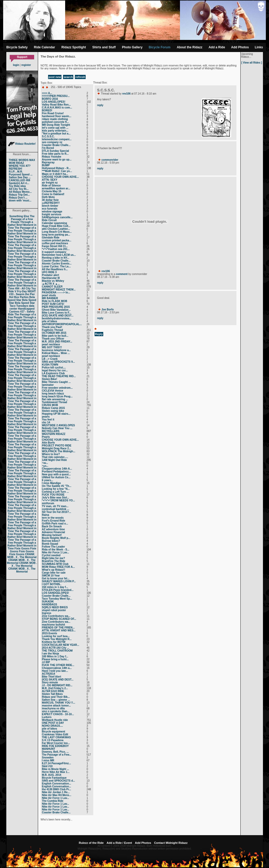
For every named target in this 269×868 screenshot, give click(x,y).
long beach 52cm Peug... (57, 396)
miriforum (48, 503)
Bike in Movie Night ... (56, 769)
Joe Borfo (108, 310)
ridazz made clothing (55, 119)
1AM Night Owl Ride (55, 460)
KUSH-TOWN (50, 365)
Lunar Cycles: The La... (56, 266)
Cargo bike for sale (54, 573)
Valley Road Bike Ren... (56, 105)
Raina (46, 515)
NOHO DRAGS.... (53, 726)
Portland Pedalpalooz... (56, 472)
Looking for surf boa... (56, 636)
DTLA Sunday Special (56, 151)
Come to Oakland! (53, 194)
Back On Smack (52, 526)
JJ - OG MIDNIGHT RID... (57, 685)
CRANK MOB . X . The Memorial (22, 556)
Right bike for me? (54, 558)
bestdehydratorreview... (57, 318)
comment (122, 274)
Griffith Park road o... (55, 524)
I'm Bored (48, 148)
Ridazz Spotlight (74, 47)
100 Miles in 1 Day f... (55, 656)
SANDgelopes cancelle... (57, 217)
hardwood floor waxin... (57, 116)
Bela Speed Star (21, 299)
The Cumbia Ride (53, 801)
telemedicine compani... (57, 139)
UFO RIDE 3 (49, 272)
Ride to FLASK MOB (55, 301)
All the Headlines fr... (55, 269)
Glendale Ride (51, 238)
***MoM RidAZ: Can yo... (57, 171)
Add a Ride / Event (119, 843)
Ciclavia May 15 (52, 191)
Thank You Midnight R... (57, 639)
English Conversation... (57, 784)
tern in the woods (53, 518)
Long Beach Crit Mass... (57, 232)
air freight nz (50, 183)
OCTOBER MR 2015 (54, 333)
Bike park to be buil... (55, 336)
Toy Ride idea (17, 186)
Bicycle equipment (54, 732)
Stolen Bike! (50, 379)
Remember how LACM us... (59, 255)
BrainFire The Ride (54, 561)
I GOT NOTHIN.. (52, 584)
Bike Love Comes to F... (57, 313)
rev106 (126, 94)
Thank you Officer (53, 339)
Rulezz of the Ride (91, 843)
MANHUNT (49, 749)
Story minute (50, 682)
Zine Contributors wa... (56, 616)
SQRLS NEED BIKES (55, 607)
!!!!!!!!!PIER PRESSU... (56, 96)
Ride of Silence (51, 186)
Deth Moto (48, 197)
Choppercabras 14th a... (57, 668)
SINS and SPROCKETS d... (59, 781)
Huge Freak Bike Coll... (56, 226)
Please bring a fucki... (55, 659)
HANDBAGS (50, 604)
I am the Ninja (51, 654)
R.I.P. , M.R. (16, 172)
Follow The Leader (54, 547)
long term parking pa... (56, 235)
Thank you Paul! (52, 327)
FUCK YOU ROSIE (53, 495)
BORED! (47, 110)
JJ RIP (46, 662)
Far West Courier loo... (56, 743)
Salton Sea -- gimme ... (56, 700)
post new (55, 77)
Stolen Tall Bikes (52, 694)
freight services (52, 214)
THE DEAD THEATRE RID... (59, 376)
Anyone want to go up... (57, 160)
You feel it (48, 420)
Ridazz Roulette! (22, 144)
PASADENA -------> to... (56, 292)
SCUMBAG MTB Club (55, 564)
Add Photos (240, 47)
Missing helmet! (52, 535)
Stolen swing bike (53, 411)
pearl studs (49, 295)
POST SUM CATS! (53, 304)
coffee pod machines (55, 243)
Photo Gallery (132, 47)
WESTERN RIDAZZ (54, 434)
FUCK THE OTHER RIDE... (58, 665)
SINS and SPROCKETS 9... (59, 362)
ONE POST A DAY (53, 723)
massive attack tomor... (56, 706)
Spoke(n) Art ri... (19, 183)
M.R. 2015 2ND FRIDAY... (57, 342)
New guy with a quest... (56, 474)
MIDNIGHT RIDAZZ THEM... (59, 290)
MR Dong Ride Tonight (56, 125)
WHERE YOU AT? (20, 166)
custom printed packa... (57, 240)
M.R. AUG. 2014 (52, 775)
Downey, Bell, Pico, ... (55, 752)
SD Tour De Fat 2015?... (57, 512)
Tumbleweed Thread (55, 402)
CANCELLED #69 (20, 180)
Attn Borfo (48, 443)
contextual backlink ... (56, 509)
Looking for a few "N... (56, 489)
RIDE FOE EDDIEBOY (55, 746)
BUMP (46, 165)
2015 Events (50, 633)
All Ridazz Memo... (20, 192)
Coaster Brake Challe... (56, 145)
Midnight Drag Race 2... (57, 448)
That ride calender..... (55, 457)
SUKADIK (48, 602)
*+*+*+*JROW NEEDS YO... (59, 500)
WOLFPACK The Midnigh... (59, 451)
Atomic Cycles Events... (57, 264)
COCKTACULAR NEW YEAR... (61, 645)
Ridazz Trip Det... (19, 195)
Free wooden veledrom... (57, 388)
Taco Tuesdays (19, 306)
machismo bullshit (54, 625)
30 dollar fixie (50, 200)
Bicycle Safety (17, 47)
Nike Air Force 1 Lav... (56, 552)
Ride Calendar (45, 47)
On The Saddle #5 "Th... (57, 486)
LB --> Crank (50, 359)
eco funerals (50, 209)
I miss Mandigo (51, 483)
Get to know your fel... (56, 578)
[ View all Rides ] (252, 63)
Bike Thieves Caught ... (56, 382)
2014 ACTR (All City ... (56, 648)
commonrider (110, 160)
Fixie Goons (22, 549)
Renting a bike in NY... (56, 258)
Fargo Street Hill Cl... (55, 246)
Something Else (19, 216)
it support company (54, 252)
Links (259, 47)
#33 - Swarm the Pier (22, 294)
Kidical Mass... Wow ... (56, 353)
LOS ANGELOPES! (54, 102)
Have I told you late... (55, 671)
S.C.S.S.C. (48, 136)
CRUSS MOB (50, 405)
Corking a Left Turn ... (56, 492)
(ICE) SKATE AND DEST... (58, 316)
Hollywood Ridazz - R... (56, 168)
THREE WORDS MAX (22, 160)
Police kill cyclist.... (54, 368)
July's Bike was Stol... (56, 498)
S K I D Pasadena (53, 740)
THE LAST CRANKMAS (56, 737)
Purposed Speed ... (21, 175)
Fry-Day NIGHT (26, 291)
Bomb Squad (50, 544)
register (26, 65)
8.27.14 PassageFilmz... (57, 763)
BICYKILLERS (51, 431)
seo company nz (52, 142)
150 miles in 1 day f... (55, 587)
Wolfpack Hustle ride (55, 720)
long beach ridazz (53, 394)
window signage (52, 212)
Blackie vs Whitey (53, 281)
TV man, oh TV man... (55, 506)
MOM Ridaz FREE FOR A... (58, 567)
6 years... (48, 480)
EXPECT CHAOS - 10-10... (58, 714)
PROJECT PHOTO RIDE (57, 446)
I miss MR (48, 760)
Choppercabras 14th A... (57, 469)
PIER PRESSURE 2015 (56, 307)
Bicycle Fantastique (54, 778)
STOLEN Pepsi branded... (58, 590)
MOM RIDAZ (17, 163)
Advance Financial (54, 532)
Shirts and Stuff (104, 47)
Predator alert (51, 275)
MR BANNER (50, 298)
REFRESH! (16, 169)
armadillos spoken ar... (56, 188)
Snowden (48, 758)
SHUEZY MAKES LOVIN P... (59, 581)
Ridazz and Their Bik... (56, 697)
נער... (45, 466)
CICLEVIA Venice (53, 391)
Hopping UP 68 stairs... (56, 414)
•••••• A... (47, 93)
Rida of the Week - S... (56, 550)
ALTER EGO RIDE (53, 691)
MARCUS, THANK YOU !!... (59, 703)
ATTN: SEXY (50, 180)
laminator (48, 385)
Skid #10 (47, 766)
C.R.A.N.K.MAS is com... (57, 108)
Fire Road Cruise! (53, 113)
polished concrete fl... (56, 122)
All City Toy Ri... (19, 189)
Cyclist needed (51, 555)
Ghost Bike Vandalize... (56, 310)
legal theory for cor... (55, 370)
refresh (80, 77)
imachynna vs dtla (53, 708)
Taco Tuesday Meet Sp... (57, 599)
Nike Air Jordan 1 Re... (56, 792)
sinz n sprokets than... (56, 711)
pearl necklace (51, 344)
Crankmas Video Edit (55, 734)
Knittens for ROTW (54, 642)
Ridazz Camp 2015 (53, 408)
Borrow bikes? (51, 541)
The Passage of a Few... (57, 755)
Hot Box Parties (19, 297)
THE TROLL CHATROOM (57, 651)
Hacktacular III (51, 278)
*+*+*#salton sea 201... (56, 249)
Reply (99, 334)
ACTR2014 (49, 674)
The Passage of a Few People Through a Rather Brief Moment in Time (22, 222)
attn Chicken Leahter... (56, 229)
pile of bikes (50, 321)
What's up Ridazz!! (54, 570)
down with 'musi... (20, 201)
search (68, 77)
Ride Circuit (49, 220)
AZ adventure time (53, 529)
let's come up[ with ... (55, 128)
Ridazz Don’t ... (18, 198)
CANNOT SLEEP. (53, 287)
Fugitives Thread (53, 330)
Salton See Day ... (20, 177)
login (16, 65)
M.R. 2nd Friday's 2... (55, 688)
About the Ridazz (190, 47)
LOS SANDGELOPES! (56, 593)
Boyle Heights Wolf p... (56, 538)
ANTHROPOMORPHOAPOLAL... (62, 324)
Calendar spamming (55, 223)
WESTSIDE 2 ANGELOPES (59, 425)
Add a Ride (217, 47)
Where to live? (51, 454)
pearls (46, 417)
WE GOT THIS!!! (52, 347)
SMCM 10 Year (51, 576)
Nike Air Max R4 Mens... (57, 795)
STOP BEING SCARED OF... (59, 619)
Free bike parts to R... (55, 154)
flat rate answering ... (55, 399)
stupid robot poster (54, 610)
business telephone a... (56, 350)
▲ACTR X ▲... (51, 284)
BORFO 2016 (50, 99)
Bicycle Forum (160, 47)
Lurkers (47, 717)
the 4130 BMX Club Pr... (57, 789)
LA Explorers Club (53, 373)
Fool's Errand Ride (54, 521)
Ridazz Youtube (52, 157)
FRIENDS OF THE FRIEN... (58, 628)
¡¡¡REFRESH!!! (51, 203)
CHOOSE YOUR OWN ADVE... (61, 177)
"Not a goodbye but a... (56, 134)
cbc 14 (46, 422)
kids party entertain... (55, 131)
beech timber (50, 206)
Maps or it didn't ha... (55, 174)
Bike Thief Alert (52, 677)
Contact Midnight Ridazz (171, 843)
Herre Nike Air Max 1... (56, 772)
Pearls (46, 437)
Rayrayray (48, 162)
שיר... (45, 463)
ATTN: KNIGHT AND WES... (59, 630)
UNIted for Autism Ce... (56, 477)
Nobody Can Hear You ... (57, 428)
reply (100, 105)
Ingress (47, 613)
